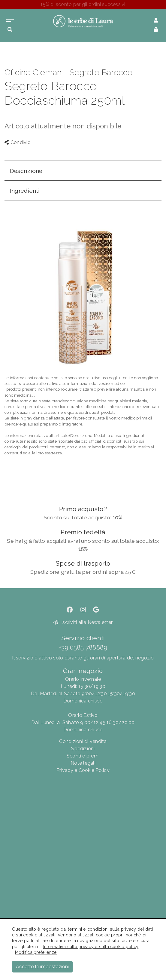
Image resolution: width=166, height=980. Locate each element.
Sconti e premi (83, 756)
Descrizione (26, 171)
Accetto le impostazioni (42, 967)
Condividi (18, 142)
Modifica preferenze (36, 952)
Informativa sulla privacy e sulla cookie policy (91, 946)
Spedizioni (83, 749)
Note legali (83, 763)
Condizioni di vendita (83, 741)
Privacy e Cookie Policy (83, 770)
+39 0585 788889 (83, 647)
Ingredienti (25, 191)
